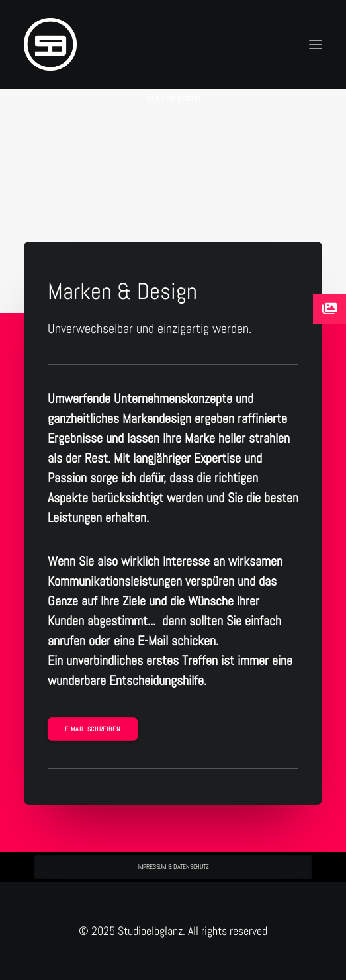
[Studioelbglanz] (50, 44)
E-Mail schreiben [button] (93, 730)
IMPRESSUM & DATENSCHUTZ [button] (173, 867)
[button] (316, 44)
